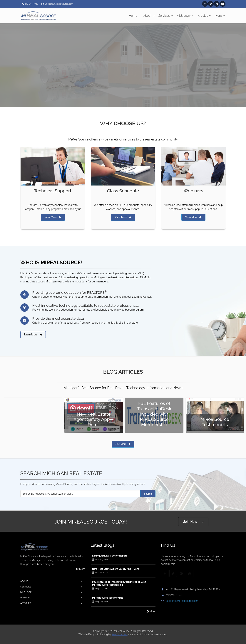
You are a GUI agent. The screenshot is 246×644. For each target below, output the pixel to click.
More (218, 16)
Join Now (193, 522)
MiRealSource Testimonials (108, 598)
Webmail (26, 598)
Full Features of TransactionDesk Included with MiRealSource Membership (119, 583)
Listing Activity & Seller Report (110, 556)
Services (164, 16)
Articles (203, 16)
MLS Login (184, 16)
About (147, 16)
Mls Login (27, 592)
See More (123, 444)
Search (148, 494)
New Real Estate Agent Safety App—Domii (116, 569)
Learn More (33, 335)
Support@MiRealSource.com (180, 601)
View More (53, 217)
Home (133, 16)
